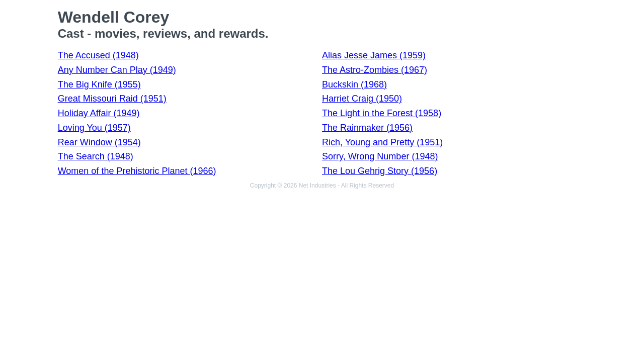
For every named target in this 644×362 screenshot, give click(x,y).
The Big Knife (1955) (99, 84)
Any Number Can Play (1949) (117, 70)
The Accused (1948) (98, 55)
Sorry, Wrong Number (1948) (380, 156)
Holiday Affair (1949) (99, 113)
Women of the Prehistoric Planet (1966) (137, 171)
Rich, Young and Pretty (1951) (382, 142)
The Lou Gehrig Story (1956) (380, 171)
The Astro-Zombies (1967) (375, 70)
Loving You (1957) (94, 128)
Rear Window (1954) (99, 142)
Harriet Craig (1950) (362, 99)
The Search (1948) (96, 156)
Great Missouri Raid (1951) (112, 99)
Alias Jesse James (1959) (374, 55)
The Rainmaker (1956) (367, 128)
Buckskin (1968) (354, 84)
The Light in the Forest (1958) (382, 113)
